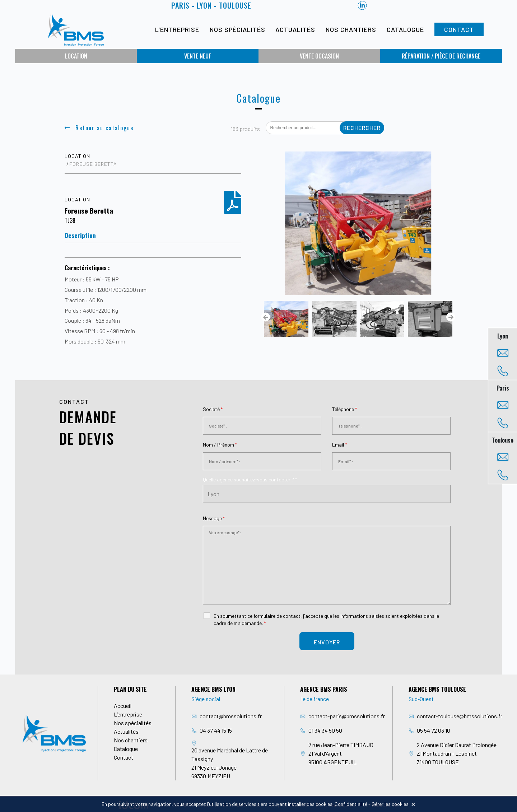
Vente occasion (319, 56)
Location (76, 56)
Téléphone (344, 409)
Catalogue (405, 29)
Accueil (123, 706)
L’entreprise (177, 29)
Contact (459, 29)
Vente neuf (198, 56)
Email (339, 445)
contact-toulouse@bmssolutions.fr (460, 716)
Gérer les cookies (390, 804)
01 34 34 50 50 (325, 730)
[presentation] (266, 317)
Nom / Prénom (220, 445)
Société (213, 409)
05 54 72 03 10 (434, 730)
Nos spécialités (237, 29)
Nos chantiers (351, 29)
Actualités (295, 29)
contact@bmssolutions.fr (231, 716)
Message (214, 518)
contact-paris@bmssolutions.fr (347, 716)
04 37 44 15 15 (216, 730)
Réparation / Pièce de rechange (441, 56)
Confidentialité (351, 804)
